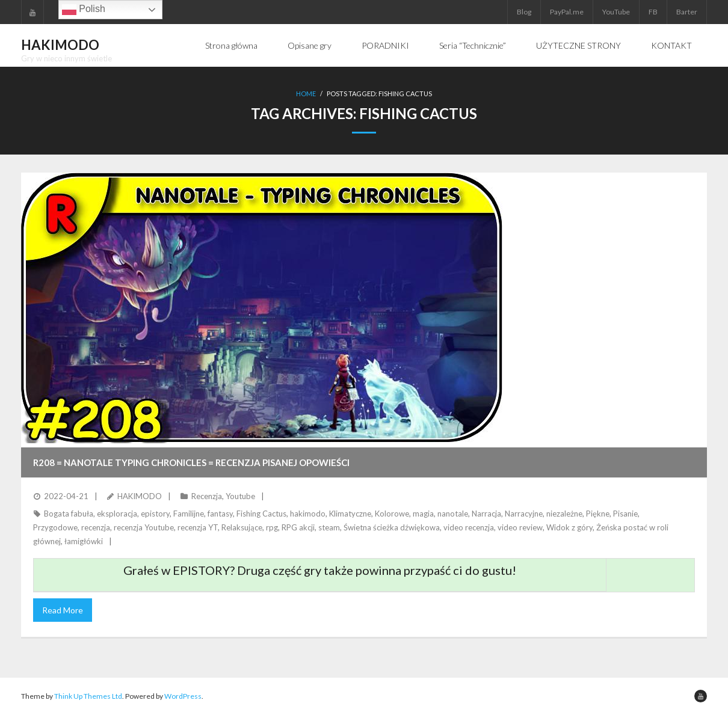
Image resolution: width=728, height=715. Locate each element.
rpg (272, 527)
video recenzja (469, 527)
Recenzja (207, 496)
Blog (524, 12)
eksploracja (117, 514)
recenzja (96, 527)
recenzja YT (198, 527)
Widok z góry (569, 527)
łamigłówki (84, 541)
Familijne (189, 514)
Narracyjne (524, 514)
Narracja (486, 514)
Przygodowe (55, 527)
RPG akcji (298, 527)
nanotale (453, 514)
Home (306, 94)
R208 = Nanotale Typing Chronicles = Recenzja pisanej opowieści (191, 462)
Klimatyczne (350, 514)
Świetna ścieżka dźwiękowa (392, 527)
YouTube (616, 12)
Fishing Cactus (261, 514)
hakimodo (308, 514)
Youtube (240, 496)
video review (520, 527)
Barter (687, 12)
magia (423, 514)
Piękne (598, 514)
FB (653, 12)
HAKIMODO (140, 496)
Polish (84, 10)
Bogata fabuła (69, 514)
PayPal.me (567, 12)
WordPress (183, 696)
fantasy (220, 514)
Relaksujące (242, 527)
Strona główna (231, 45)
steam (329, 527)
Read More (63, 610)
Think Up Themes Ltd (88, 696)
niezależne (564, 514)
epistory (155, 514)
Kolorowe (392, 514)
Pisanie (625, 514)
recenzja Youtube (144, 527)
